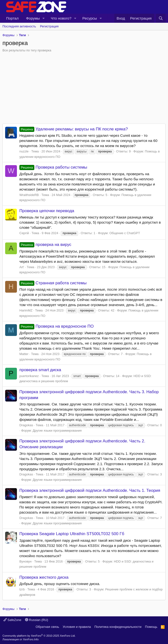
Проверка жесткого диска (44, 577)
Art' (22, 267)
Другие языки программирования (57, 431)
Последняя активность (19, 26)
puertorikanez (29, 376)
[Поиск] (161, 18)
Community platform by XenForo (39, 636)
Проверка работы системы (53, 167)
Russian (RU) (37, 620)
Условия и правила (77, 627)
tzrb (22, 589)
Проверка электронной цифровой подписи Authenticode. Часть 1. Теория (90, 490)
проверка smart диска (40, 370)
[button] (44, 18)
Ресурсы (90, 18)
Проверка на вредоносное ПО (57, 326)
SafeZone (12, 620)
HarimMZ (26, 310)
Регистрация (49, 26)
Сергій (24, 233)
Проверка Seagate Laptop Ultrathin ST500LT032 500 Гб (72, 534)
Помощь (151, 627)
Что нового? (61, 18)
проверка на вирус (45, 245)
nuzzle (24, 151)
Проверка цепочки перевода (47, 211)
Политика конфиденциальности (118, 627)
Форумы (33, 18)
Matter (24, 354)
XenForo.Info (31, 639)
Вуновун (26, 561)
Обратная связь (47, 627)
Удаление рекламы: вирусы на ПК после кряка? (74, 129)
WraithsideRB (29, 195)
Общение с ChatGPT (125, 233)
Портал (12, 18)
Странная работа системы (53, 283)
